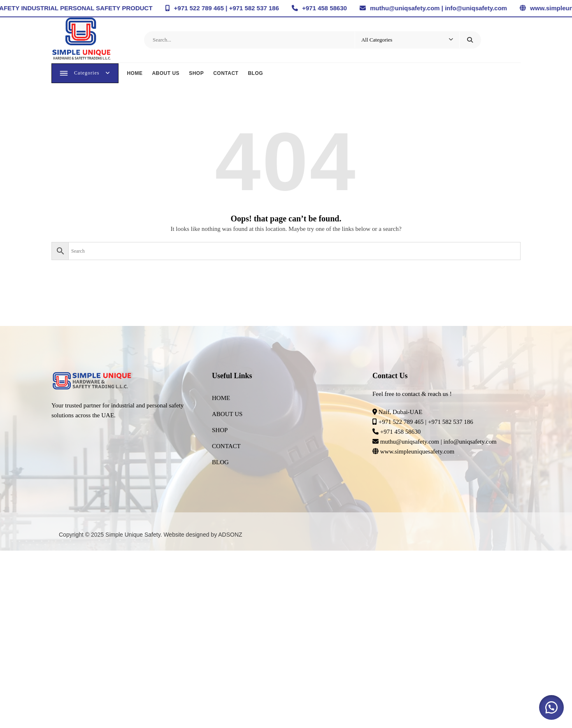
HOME (135, 74)
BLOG (256, 74)
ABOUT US (166, 74)
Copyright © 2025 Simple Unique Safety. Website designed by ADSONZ (151, 537)
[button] (551, 707)
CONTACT (227, 74)
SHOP (197, 74)
